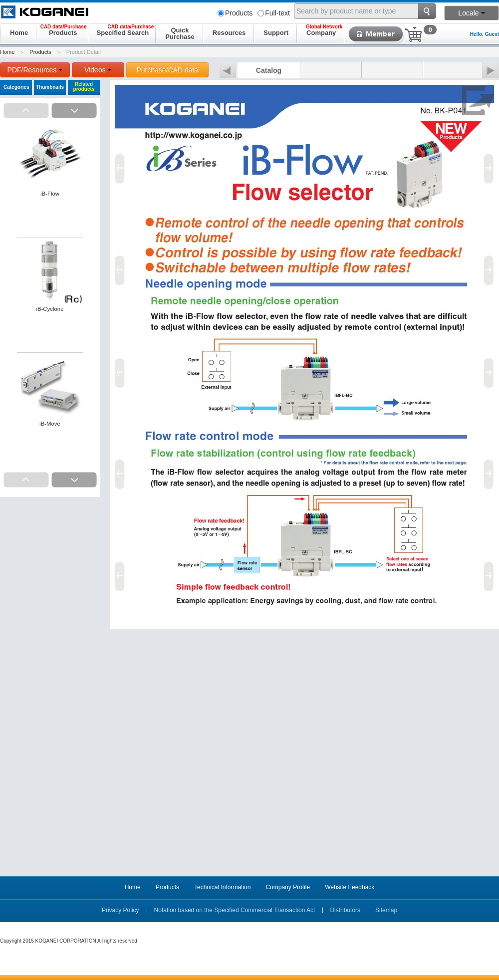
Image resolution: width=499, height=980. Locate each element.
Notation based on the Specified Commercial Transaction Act (235, 910)
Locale (471, 13)
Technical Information (222, 887)
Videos (98, 70)
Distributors (345, 910)
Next (491, 71)
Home (7, 52)
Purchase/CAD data (167, 70)
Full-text (274, 13)
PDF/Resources (35, 70)
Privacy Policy (121, 910)
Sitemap (386, 910)
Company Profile (288, 887)
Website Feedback (350, 887)
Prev (228, 71)
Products (235, 13)
